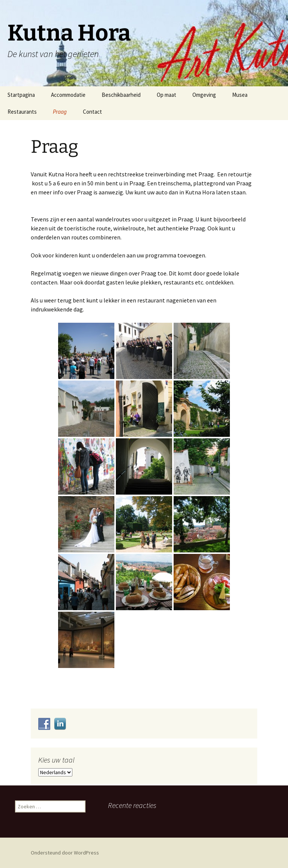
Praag (60, 112)
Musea (240, 95)
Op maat (166, 95)
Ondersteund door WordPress (65, 853)
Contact (92, 112)
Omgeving (204, 95)
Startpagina (21, 95)
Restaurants (22, 112)
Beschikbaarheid (121, 95)
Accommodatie (68, 95)
